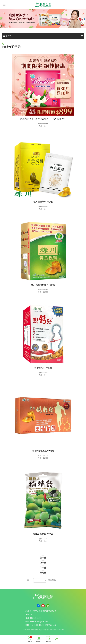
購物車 (30, 639)
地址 (27, 611)
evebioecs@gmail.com (39, 621)
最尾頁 (43, 573)
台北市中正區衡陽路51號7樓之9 (43, 611)
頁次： (30, 580)
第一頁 (43, 558)
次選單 (43, 36)
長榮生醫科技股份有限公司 (43, 4)
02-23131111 (35, 614)
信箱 (27, 621)
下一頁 (43, 568)
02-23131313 (35, 618)
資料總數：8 (54, 580)
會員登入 (39, 639)
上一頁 (43, 563)
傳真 (27, 618)
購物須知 (48, 639)
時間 (27, 625)
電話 (27, 614)
